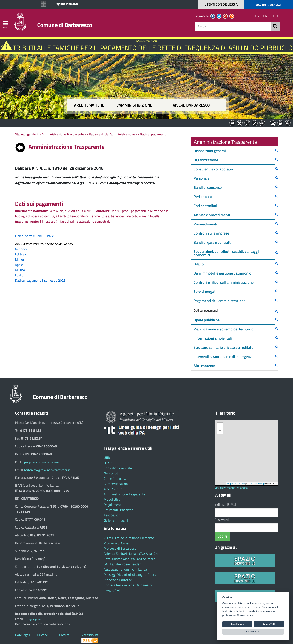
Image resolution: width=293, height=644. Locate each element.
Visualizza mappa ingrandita (231, 488)
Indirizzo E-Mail (226, 504)
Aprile (19, 265)
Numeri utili (112, 473)
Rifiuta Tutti (269, 624)
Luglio (19, 275)
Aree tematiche (89, 105)
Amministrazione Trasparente (124, 494)
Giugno (20, 270)
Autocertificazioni (116, 484)
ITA (257, 16)
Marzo (19, 259)
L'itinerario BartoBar (118, 580)
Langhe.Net (112, 590)
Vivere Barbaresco (191, 105)
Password (222, 520)
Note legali (22, 635)
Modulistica (112, 499)
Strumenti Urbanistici (119, 510)
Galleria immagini (116, 520)
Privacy (42, 635)
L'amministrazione (134, 105)
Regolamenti (113, 505)
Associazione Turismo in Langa (125, 569)
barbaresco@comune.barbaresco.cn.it (47, 470)
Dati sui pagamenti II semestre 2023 (40, 280)
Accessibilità (90, 635)
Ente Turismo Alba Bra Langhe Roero (129, 559)
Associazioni (112, 515)
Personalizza (253, 632)
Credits (64, 635)
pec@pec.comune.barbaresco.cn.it (45, 462)
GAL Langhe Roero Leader (122, 564)
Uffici (107, 458)
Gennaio (21, 249)
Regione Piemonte (67, 4)
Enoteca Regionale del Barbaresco (128, 585)
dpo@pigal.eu (33, 619)
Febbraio (21, 254)
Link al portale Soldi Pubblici (35, 236)
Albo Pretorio (113, 489)
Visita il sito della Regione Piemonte (129, 538)
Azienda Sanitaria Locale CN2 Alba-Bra (131, 554)
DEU (276, 16)
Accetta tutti (237, 624)
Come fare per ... (115, 479)
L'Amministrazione (144, 123)
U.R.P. (108, 463)
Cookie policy (245, 615)
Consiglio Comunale (118, 468)
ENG (266, 16)
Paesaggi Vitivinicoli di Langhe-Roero (130, 575)
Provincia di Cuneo (117, 543)
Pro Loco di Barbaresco (120, 548)
